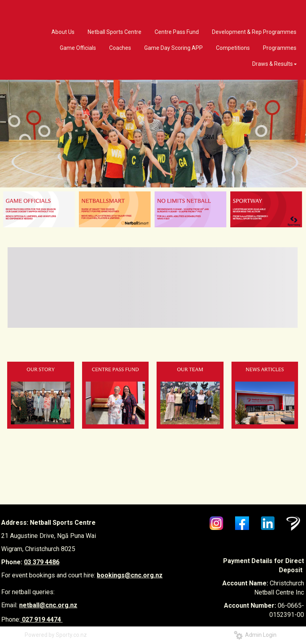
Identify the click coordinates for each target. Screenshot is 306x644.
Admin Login (255, 635)
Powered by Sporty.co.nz (56, 635)
